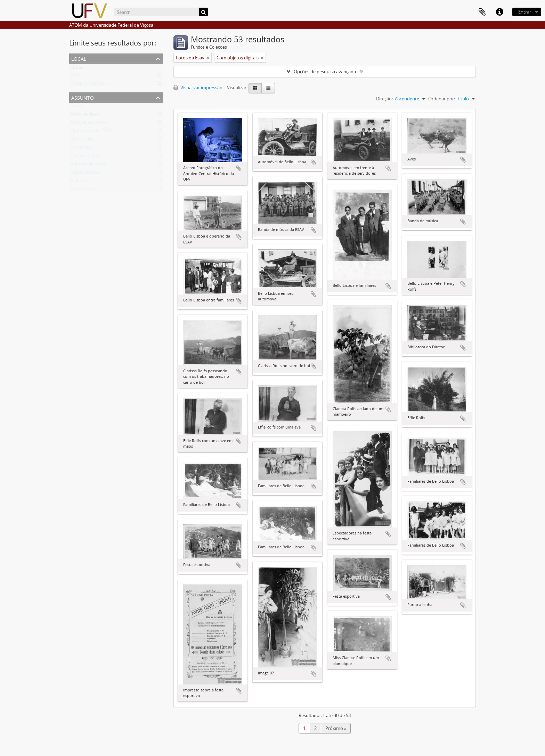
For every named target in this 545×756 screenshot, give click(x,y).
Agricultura (82, 140)
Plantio (78, 182)
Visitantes (81, 149)
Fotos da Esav (85, 115)
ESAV (76, 76)
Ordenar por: (442, 99)
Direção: (384, 99)
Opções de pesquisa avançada (325, 72)
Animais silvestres (89, 165)
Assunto (83, 97)
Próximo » (336, 728)
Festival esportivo (89, 124)
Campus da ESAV (88, 85)
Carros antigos (86, 157)
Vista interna (84, 190)
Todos (77, 68)
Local (79, 58)
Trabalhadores (86, 174)
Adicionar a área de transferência (239, 168)
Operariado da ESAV (91, 132)
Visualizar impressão (198, 88)
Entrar (525, 12)
